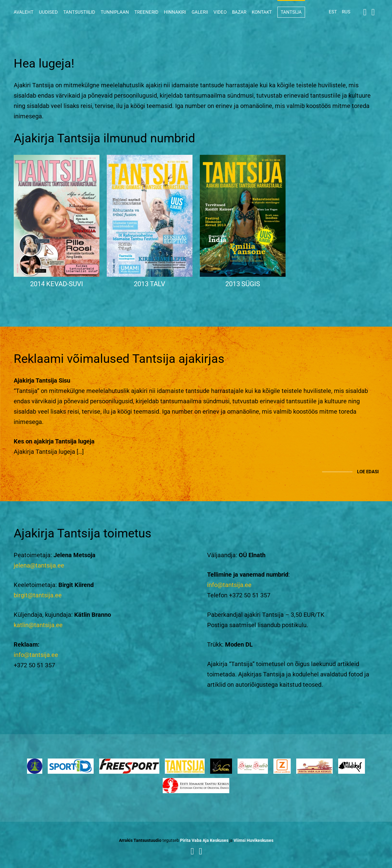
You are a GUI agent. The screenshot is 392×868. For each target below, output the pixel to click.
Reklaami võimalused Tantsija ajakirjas (119, 359)
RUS (346, 12)
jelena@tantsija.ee (39, 565)
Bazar (239, 12)
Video (220, 12)
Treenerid (146, 12)
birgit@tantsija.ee (38, 595)
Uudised (48, 12)
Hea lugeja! (44, 63)
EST (333, 12)
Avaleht (24, 12)
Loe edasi (368, 472)
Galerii (200, 12)
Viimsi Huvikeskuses (253, 840)
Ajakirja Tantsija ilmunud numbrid (104, 138)
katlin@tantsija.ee (38, 625)
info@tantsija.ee (36, 655)
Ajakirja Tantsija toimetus (83, 533)
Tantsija (291, 12)
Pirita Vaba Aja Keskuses (204, 840)
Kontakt (262, 12)
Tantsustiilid (79, 12)
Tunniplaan (115, 12)
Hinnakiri (175, 12)
